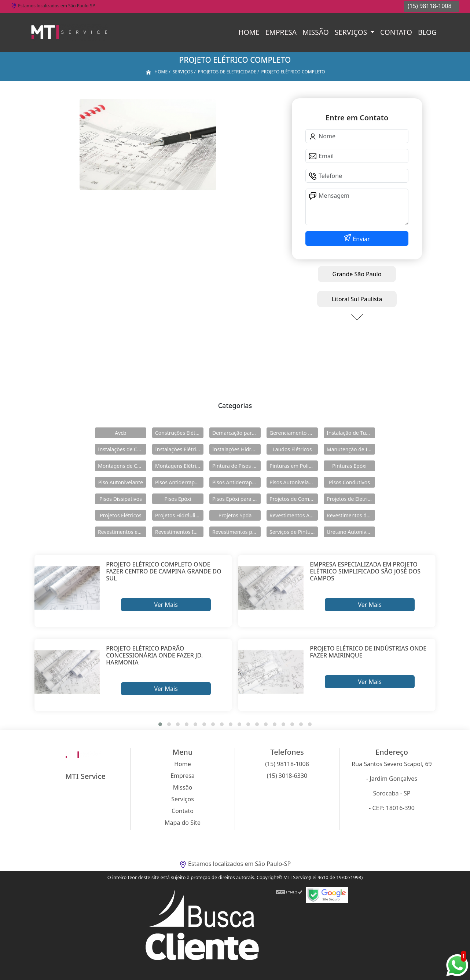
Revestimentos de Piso (351, 515)
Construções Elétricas (179, 433)
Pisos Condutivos (349, 482)
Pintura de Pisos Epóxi (236, 466)
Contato (396, 32)
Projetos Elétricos (120, 515)
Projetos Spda (235, 515)
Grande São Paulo (357, 274)
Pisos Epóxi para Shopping (236, 499)
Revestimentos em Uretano (122, 532)
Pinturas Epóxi (349, 466)
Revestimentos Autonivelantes (294, 515)
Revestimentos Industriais (179, 532)
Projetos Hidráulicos (179, 515)
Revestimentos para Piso (236, 532)
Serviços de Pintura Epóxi (294, 532)
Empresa (281, 32)
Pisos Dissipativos (121, 499)
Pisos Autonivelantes (294, 482)
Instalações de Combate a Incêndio (122, 449)
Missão (316, 32)
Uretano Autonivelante (351, 532)
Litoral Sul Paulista (357, 299)
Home (249, 32)
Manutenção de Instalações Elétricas (351, 449)
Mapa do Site (183, 823)
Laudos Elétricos (292, 449)
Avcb (120, 433)
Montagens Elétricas (179, 466)
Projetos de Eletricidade (351, 499)
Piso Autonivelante (121, 482)
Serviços (352, 32)
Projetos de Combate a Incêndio (294, 499)
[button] (160, 724)
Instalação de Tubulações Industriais (351, 433)
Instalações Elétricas (179, 449)
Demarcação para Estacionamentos (236, 433)
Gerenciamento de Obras (294, 433)
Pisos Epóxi (178, 499)
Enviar (361, 239)
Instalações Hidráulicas (236, 449)
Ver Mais (166, 605)
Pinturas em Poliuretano (294, 466)
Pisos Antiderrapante (179, 482)
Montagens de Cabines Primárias (122, 466)
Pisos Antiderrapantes (236, 482)
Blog (427, 32)
